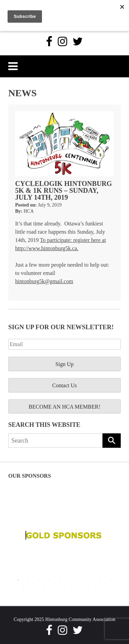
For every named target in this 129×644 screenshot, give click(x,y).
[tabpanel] (64, 536)
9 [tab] (101, 580)
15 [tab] (65, 589)
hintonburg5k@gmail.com (44, 281)
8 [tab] (90, 580)
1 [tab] (18, 580)
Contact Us (65, 385)
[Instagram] (62, 42)
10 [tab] (111, 580)
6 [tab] (70, 580)
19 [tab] (106, 589)
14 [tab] (54, 589)
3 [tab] (39, 580)
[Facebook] (49, 42)
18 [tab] (96, 589)
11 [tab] (23, 589)
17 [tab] (85, 589)
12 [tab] (34, 589)
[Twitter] (78, 42)
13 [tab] (44, 589)
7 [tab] (80, 580)
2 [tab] (29, 580)
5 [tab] (60, 580)
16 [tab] (75, 589)
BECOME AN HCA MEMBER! (64, 407)
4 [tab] (49, 580)
